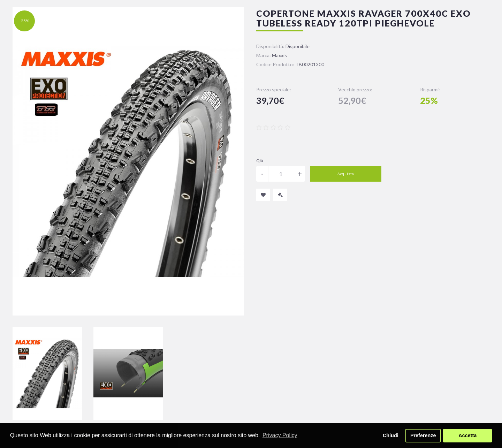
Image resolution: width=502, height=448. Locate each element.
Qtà (260, 161)
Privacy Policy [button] (280, 435)
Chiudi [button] (391, 435)
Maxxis (279, 55)
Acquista (346, 174)
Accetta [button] (467, 435)
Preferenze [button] (423, 435)
